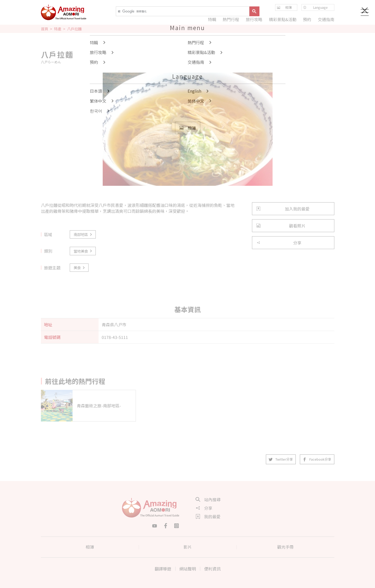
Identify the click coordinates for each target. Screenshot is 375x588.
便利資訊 (212, 569)
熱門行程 (231, 19)
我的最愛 (208, 516)
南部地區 (83, 234)
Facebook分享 (317, 459)
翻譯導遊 (163, 569)
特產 (58, 29)
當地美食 (83, 251)
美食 (80, 267)
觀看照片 (281, 226)
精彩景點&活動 (282, 19)
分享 (279, 243)
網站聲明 (188, 569)
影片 (188, 547)
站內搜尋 (208, 499)
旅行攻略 (254, 19)
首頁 (45, 29)
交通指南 (326, 19)
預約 (307, 19)
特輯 (212, 19)
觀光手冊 (285, 547)
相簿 (90, 547)
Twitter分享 (281, 459)
